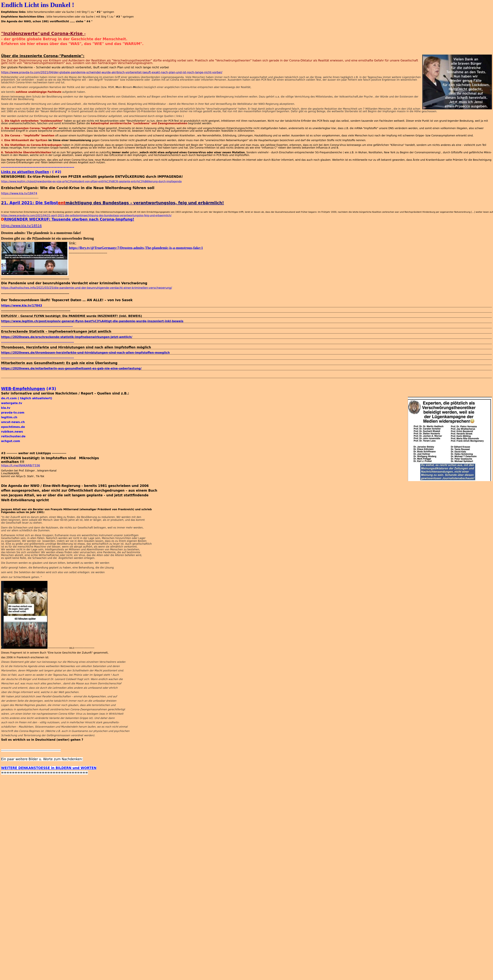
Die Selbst (47, 203)
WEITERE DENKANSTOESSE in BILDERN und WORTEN (49, 770)
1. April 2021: (20, 203)
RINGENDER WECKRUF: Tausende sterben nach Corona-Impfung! (69, 219)
